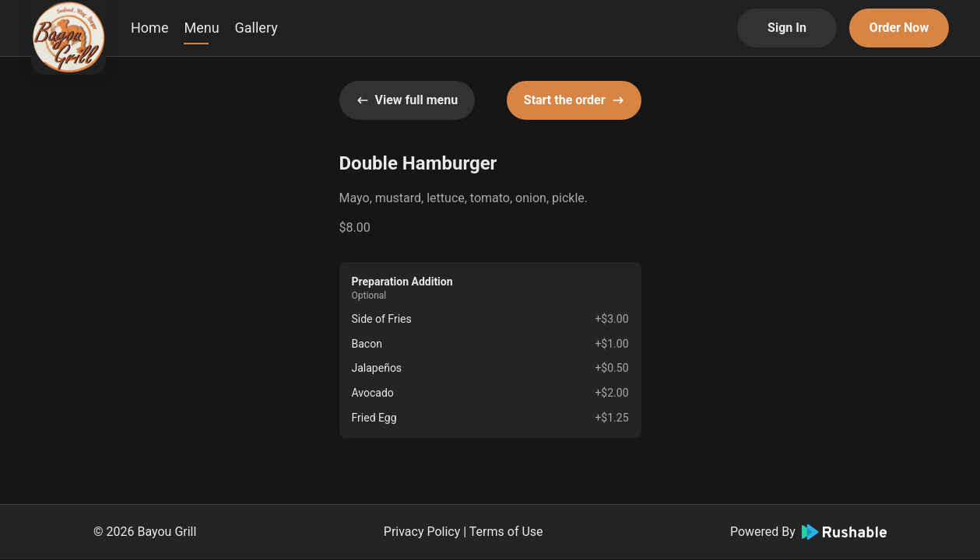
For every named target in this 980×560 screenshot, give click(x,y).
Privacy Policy (422, 532)
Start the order (574, 100)
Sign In (787, 28)
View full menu (407, 100)
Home (149, 28)
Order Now (899, 28)
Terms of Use (506, 532)
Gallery (256, 28)
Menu (201, 28)
